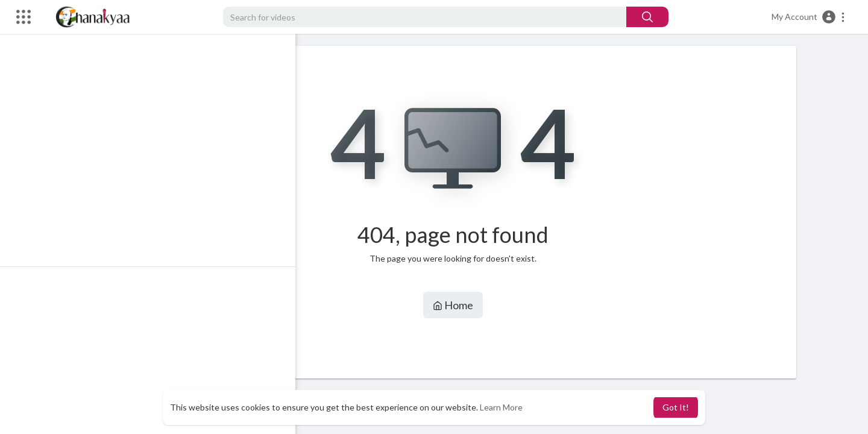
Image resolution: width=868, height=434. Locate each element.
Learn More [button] (501, 407)
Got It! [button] (676, 407)
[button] (809, 17)
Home (458, 305)
